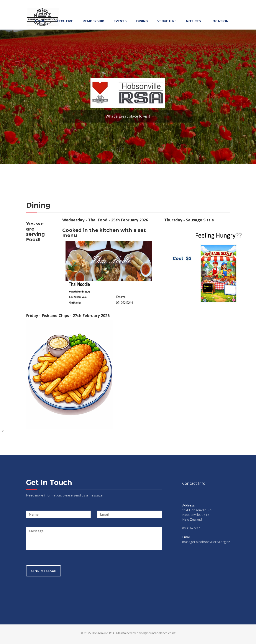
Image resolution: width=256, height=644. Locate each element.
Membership (93, 21)
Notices (193, 21)
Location (219, 21)
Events (120, 21)
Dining (142, 21)
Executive (64, 21)
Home (40, 21)
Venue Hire (167, 21)
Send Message (43, 571)
